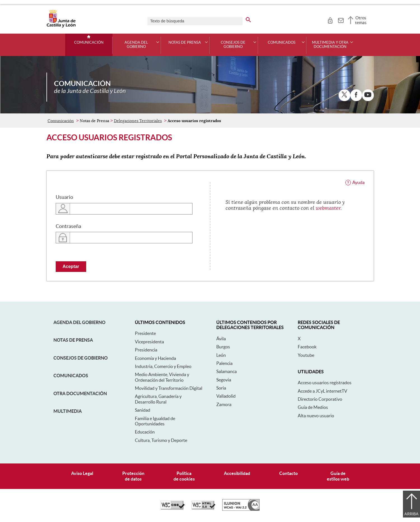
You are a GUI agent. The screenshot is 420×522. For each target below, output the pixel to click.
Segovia (224, 380)
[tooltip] (330, 20)
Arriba (411, 514)
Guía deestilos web (338, 476)
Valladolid (226, 396)
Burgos (223, 347)
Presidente (145, 333)
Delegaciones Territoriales (138, 121)
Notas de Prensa (73, 340)
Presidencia (146, 350)
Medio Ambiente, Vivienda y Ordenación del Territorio (162, 377)
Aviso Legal (82, 473)
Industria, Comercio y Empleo (163, 366)
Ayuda (358, 182)
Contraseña (68, 226)
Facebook (307, 347)
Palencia (224, 363)
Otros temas (361, 20)
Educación (145, 432)
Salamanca (227, 371)
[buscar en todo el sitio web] (248, 19)
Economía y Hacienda (155, 358)
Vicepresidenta (149, 342)
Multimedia (68, 411)
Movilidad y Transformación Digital (169, 388)
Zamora (224, 404)
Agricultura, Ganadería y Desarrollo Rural (158, 399)
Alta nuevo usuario (316, 416)
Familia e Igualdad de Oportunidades (155, 421)
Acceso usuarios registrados (325, 383)
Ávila (221, 339)
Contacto (288, 473)
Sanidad (143, 410)
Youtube (306, 355)
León (221, 355)
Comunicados (71, 376)
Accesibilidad (237, 473)
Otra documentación (80, 393)
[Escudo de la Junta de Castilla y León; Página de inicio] (61, 26)
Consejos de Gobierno (81, 358)
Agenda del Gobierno (79, 322)
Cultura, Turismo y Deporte (161, 440)
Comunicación (89, 43)
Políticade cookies (184, 476)
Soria (221, 388)
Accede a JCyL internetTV (322, 391)
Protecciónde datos (133, 476)
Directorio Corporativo (320, 399)
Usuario (64, 197)
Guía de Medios (313, 407)
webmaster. (329, 208)
